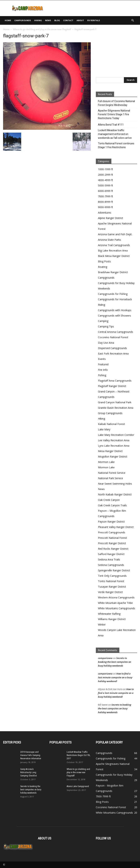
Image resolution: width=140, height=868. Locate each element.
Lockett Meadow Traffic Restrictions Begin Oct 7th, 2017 (78, 755)
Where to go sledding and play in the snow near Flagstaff (42, 29)
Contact (68, 20)
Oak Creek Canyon (109, 500)
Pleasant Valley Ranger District (116, 527)
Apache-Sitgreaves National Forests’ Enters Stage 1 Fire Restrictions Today (114, 114)
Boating (103, 267)
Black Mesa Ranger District (114, 256)
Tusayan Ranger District (112, 587)
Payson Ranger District (111, 522)
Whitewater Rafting (109, 614)
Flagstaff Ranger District (112, 386)
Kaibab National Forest (111, 424)
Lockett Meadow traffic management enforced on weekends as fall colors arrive (115, 134)
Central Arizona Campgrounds (116, 332)
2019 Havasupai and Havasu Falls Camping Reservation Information (31, 755)
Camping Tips (106, 326)
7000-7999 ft (105, 196)
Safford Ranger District (111, 554)
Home (8, 20)
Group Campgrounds (110, 413)
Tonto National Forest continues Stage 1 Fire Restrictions (116, 145)
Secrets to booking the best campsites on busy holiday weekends (115, 662)
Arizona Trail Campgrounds (114, 245)
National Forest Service (112, 473)
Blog (57, 20)
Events (102, 359)
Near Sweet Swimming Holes (115, 484)
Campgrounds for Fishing (113, 294)
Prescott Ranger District (112, 543)
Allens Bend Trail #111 (111, 125)
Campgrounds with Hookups (115, 310)
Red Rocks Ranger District (113, 549)
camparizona (105, 658)
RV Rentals (94, 20)
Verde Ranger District (110, 592)
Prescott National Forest (112, 538)
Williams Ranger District (112, 619)
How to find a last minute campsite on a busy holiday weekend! (115, 677)
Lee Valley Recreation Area (114, 440)
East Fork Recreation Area (113, 354)
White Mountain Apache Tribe (115, 603)
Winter (102, 625)
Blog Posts (104, 261)
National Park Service (110, 478)
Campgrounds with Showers (114, 316)
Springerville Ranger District (114, 570)
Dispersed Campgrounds (112, 348)
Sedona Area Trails (109, 559)
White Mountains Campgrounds (117, 608)
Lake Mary (104, 429)
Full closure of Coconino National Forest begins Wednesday (116, 103)
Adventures (105, 213)
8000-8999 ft (105, 202)
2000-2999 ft (105, 175)
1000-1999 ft (105, 169)
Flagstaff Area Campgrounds (115, 381)
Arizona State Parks (109, 240)
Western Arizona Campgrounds (116, 597)
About (80, 20)
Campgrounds (23, 20)
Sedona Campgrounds (111, 565)
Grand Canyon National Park (115, 402)
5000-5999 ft (105, 185)
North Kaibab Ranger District (115, 494)
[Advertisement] (95, 8)
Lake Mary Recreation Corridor (116, 435)
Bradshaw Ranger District (113, 272)
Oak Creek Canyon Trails (112, 505)
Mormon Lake (106, 462)
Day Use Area (106, 343)
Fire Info (103, 370)
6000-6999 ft (105, 191)
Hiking (38, 20)
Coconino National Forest (113, 337)
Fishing (102, 375)
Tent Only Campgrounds (112, 576)
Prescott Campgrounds (112, 532)
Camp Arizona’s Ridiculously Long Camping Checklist (29, 772)
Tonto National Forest (111, 581)
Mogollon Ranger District (113, 456)
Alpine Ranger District (111, 218)
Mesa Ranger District (110, 451)
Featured (103, 364)
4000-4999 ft (105, 180)
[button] (133, 21)
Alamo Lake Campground (78, 786)
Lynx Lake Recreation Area (114, 446)
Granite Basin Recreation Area (116, 408)
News (48, 20)
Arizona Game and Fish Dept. (115, 234)
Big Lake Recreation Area (113, 251)
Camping (103, 321)
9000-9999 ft (105, 207)
